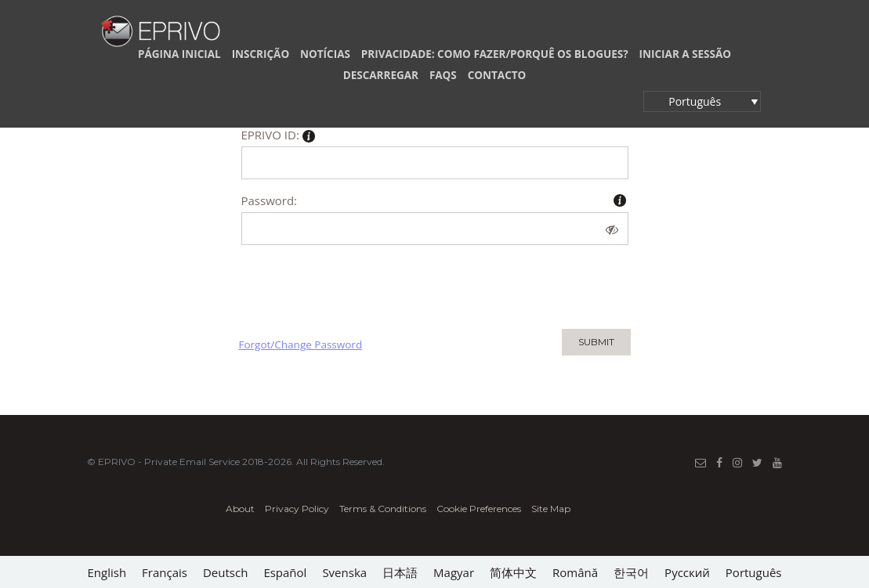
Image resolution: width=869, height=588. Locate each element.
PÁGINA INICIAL (179, 54)
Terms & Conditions (383, 509)
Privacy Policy (297, 509)
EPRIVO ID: (278, 137)
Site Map (551, 509)
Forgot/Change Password (301, 345)
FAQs (443, 75)
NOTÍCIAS (325, 54)
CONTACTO (497, 75)
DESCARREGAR (381, 75)
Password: (270, 200)
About (240, 509)
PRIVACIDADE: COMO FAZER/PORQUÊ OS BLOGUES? (495, 54)
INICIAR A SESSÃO (685, 54)
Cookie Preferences (479, 509)
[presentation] (358, 283)
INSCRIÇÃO (261, 54)
